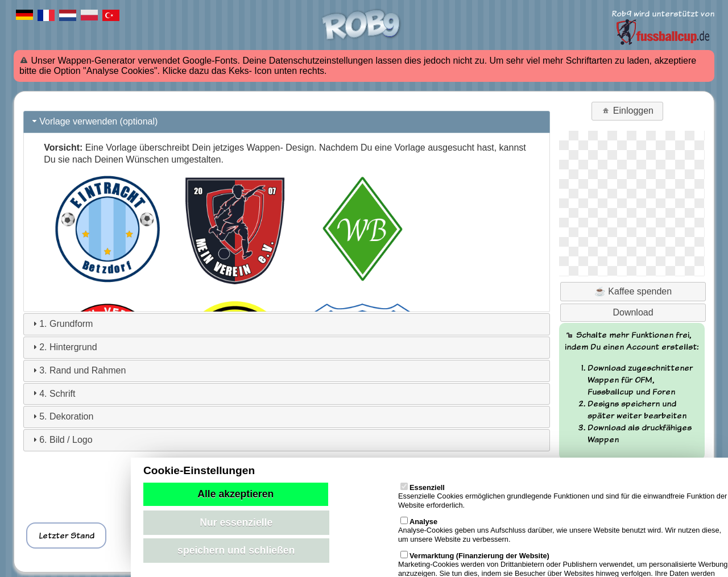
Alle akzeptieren (235, 494)
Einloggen (627, 111)
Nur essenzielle (236, 522)
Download (633, 312)
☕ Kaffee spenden (633, 291)
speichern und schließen (236, 550)
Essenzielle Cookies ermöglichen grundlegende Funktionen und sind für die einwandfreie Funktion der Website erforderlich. (562, 492)
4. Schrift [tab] (53, 393)
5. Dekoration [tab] (62, 416)
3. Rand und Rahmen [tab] (78, 370)
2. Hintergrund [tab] (63, 347)
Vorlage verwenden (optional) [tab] (94, 121)
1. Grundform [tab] (61, 324)
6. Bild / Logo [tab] (61, 440)
